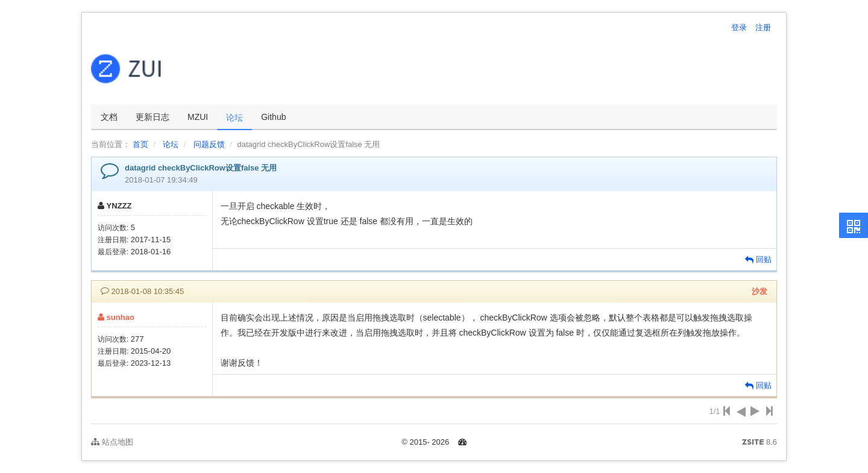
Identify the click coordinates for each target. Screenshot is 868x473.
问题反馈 (209, 144)
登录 (739, 27)
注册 (763, 27)
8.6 (759, 443)
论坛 (234, 117)
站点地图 (112, 442)
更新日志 (153, 117)
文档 (109, 117)
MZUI (198, 117)
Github (273, 117)
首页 (140, 144)
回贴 (758, 259)
